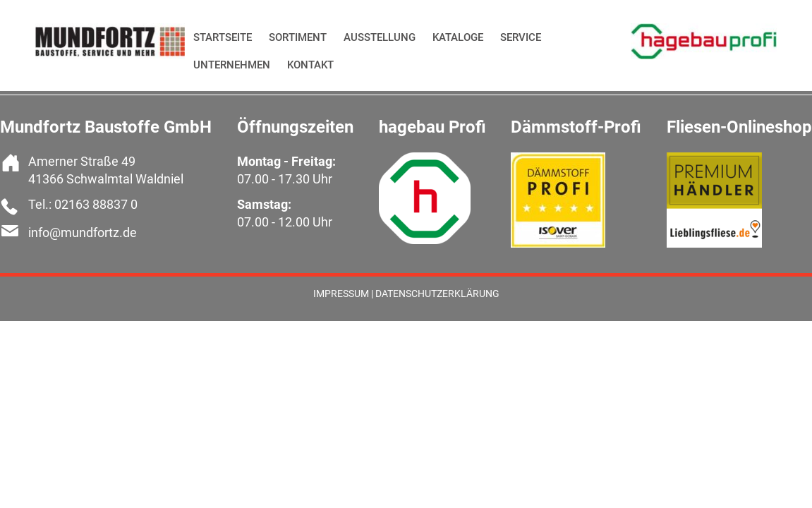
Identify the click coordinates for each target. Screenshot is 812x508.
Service (521, 37)
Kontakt (310, 65)
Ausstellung (380, 37)
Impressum (341, 294)
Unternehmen (232, 65)
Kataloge (458, 37)
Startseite (223, 37)
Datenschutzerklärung (437, 294)
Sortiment (298, 37)
